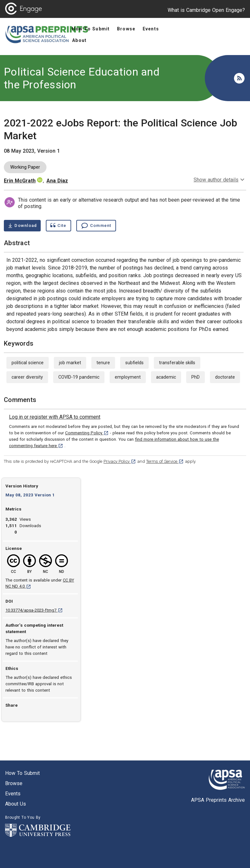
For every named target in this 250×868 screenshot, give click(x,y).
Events (13, 794)
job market (70, 363)
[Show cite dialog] (58, 226)
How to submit (22, 773)
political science (28, 363)
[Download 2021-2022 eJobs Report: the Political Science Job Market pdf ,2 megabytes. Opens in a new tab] (22, 226)
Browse (14, 783)
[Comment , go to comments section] (96, 226)
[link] (55, 417)
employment (128, 377)
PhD (196, 377)
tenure (103, 363)
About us (16, 804)
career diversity (27, 377)
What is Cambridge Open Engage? (206, 10)
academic (166, 377)
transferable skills (177, 363)
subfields (134, 363)
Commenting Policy (87, 433)
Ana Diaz (57, 181)
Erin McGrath (20, 181)
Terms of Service (165, 461)
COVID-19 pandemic (79, 377)
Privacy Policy (120, 461)
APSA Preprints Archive (218, 800)
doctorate (225, 377)
